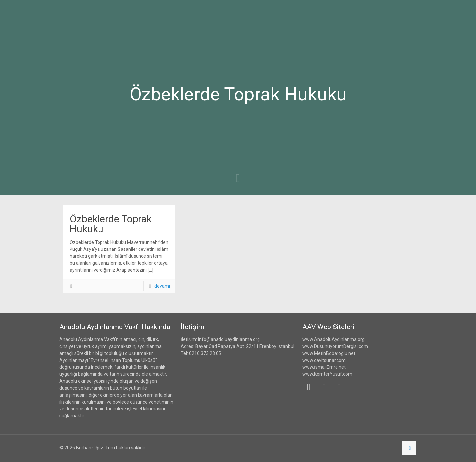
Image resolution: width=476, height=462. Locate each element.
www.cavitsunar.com (324, 360)
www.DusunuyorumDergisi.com (335, 346)
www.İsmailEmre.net (324, 367)
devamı (162, 286)
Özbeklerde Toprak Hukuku (111, 224)
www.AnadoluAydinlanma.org (334, 339)
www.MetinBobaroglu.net (329, 353)
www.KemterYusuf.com (327, 374)
